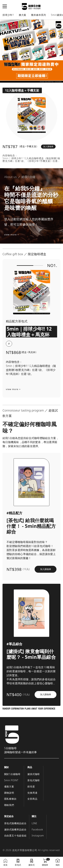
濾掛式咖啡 (34, 774)
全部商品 (32, 799)
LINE (35, 823)
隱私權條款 (10, 799)
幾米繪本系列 (39, 15)
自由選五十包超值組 (15, 836)
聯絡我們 (9, 805)
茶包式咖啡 (34, 780)
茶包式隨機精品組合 (15, 823)
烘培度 (31, 786)
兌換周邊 (32, 793)
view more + (12, 235)
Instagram (38, 836)
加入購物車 (48, 146)
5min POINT (11, 780)
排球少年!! (8, 15)
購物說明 (9, 793)
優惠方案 (9, 786)
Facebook (37, 829)
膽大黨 (23, 15)
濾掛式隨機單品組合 (15, 829)
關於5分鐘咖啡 (12, 774)
